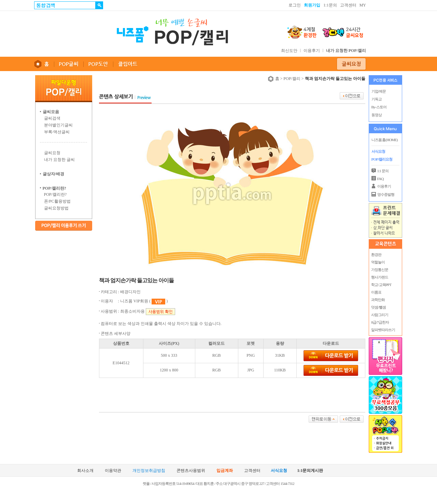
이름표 (376, 292)
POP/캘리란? (55, 194)
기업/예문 (379, 91)
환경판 (376, 255)
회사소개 (85, 471)
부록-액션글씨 (57, 132)
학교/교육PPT (381, 285)
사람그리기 (380, 315)
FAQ (380, 179)
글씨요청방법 (56, 208)
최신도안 (289, 51)
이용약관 (113, 471)
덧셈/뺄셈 (378, 307)
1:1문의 (330, 5)
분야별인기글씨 (58, 125)
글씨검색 (52, 118)
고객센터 (348, 5)
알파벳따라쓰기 (383, 330)
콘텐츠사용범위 (191, 471)
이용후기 (312, 51)
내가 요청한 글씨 (59, 160)
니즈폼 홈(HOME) (385, 140)
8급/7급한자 (380, 322)
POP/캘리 (292, 79)
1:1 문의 (383, 171)
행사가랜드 (380, 277)
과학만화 (378, 300)
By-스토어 (379, 107)
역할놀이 (378, 262)
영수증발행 (386, 194)
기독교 (377, 99)
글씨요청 (52, 153)
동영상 (377, 115)
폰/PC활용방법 (57, 201)
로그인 (295, 5)
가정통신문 (380, 270)
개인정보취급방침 (149, 471)
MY (363, 5)
